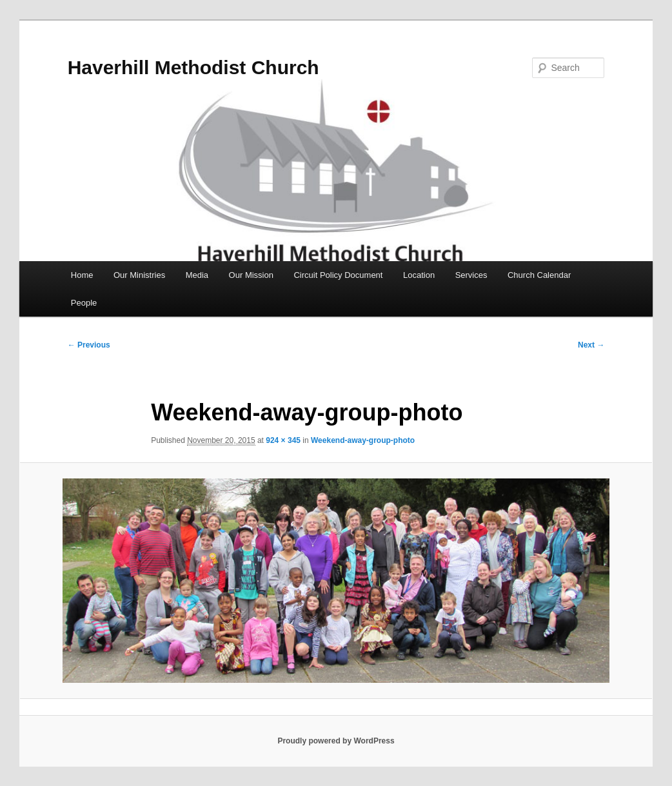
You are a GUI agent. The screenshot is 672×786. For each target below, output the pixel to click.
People (84, 303)
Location (419, 275)
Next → (591, 345)
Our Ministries (139, 275)
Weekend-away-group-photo (363, 440)
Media (197, 275)
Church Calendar (539, 275)
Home (82, 275)
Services (471, 275)
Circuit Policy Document (338, 275)
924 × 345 (283, 440)
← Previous (89, 345)
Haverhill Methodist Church (193, 67)
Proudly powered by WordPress (336, 741)
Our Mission (251, 275)
